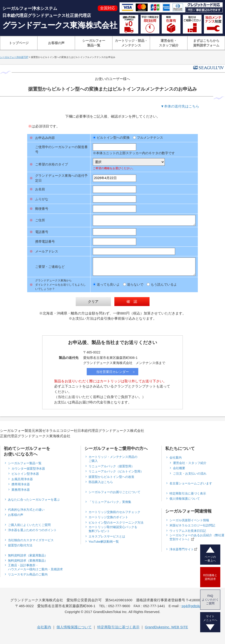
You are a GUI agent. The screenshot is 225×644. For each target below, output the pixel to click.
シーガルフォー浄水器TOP (14, 57)
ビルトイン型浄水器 (25, 474)
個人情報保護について (185, 499)
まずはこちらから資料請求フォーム (206, 43)
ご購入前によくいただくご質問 (29, 525)
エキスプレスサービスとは (107, 536)
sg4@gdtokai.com (195, 606)
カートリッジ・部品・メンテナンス (131, 43)
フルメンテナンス (148, 138)
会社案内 (176, 458)
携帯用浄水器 (21, 484)
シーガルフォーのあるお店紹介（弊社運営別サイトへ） (197, 537)
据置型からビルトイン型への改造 (111, 477)
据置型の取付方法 (20, 545)
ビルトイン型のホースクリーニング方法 (116, 523)
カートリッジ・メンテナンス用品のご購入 (113, 459)
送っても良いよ (106, 284)
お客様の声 (56, 43)
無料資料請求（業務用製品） (28, 561)
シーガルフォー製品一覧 (94, 43)
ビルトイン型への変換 (111, 138)
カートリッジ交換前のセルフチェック (114, 512)
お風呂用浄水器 (22, 479)
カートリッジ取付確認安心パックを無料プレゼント (113, 529)
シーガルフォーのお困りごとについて (114, 492)
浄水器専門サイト (184, 549)
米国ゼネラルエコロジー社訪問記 (192, 525)
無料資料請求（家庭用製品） (28, 555)
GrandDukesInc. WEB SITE (166, 627)
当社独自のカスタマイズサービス (31, 540)
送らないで (133, 284)
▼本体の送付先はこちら (180, 106)
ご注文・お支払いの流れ (190, 473)
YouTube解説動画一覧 (104, 542)
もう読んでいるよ (162, 284)
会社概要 (179, 468)
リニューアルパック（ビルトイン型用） (116, 471)
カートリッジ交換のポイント (108, 517)
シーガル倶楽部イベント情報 (189, 520)
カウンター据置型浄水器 (28, 469)
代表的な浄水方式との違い (26, 510)
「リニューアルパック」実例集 (110, 502)
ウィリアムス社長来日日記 (188, 531)
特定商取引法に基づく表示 (188, 493)
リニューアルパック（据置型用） (111, 466)
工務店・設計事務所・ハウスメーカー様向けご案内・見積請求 (35, 567)
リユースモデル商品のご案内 (28, 574)
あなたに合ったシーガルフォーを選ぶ (34, 500)
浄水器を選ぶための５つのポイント (32, 530)
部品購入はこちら (101, 482)
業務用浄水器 (21, 490)
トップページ (19, 43)
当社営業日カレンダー (112, 372)
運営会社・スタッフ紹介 (169, 43)
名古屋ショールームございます (191, 483)
